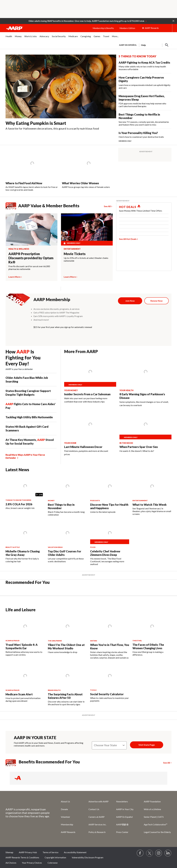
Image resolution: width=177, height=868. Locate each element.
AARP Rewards (68, 832)
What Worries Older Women (80, 183)
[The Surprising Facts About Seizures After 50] (67, 685)
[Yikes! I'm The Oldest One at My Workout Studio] (67, 634)
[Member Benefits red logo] (12, 209)
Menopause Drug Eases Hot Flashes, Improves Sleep (142, 98)
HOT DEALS (128, 207)
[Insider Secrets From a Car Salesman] (90, 381)
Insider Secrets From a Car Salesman (87, 394)
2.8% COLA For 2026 (19, 504)
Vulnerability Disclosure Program (88, 857)
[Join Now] (130, 301)
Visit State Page (147, 745)
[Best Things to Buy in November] (67, 496)
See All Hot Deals (128, 239)
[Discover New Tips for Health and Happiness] (110, 494)
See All (107, 206)
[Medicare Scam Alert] (25, 683)
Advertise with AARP (99, 801)
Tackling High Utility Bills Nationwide (29, 417)
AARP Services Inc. (97, 824)
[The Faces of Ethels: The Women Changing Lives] (152, 636)
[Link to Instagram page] (159, 853)
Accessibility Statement (75, 852)
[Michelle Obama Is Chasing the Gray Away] (25, 542)
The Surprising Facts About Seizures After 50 (65, 696)
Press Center (122, 832)
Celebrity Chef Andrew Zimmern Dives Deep (105, 553)
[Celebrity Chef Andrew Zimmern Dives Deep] (110, 544)
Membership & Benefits (103, 28)
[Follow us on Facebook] (140, 853)
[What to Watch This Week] (152, 495)
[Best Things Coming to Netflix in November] (145, 119)
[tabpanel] (144, 45)
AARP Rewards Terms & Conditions (22, 857)
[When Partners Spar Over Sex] (145, 434)
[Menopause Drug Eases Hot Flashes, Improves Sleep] (145, 101)
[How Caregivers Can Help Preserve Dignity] (145, 82)
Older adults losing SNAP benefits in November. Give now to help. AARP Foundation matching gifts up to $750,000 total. (86, 21)
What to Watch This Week (149, 505)
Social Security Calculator (107, 694)
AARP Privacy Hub (28, 852)
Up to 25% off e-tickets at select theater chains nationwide (86, 259)
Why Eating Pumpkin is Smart (36, 123)
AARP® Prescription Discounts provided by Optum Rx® (31, 258)
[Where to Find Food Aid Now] (32, 169)
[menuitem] (9, 38)
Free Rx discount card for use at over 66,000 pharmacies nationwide (29, 268)
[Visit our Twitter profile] (149, 853)
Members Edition (127, 28)
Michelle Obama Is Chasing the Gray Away (23, 553)
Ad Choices (11, 863)
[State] (109, 745)
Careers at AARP (97, 817)
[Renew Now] (157, 301)
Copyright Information (55, 857)
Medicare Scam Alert (19, 694)
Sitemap (9, 852)
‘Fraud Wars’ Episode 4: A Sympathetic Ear (22, 646)
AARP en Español (128, 45)
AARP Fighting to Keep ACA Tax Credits (144, 62)
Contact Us (94, 809)
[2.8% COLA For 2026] (25, 492)
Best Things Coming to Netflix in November (139, 116)
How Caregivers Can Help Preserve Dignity (141, 79)
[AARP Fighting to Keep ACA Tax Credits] (145, 66)
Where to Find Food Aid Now (24, 183)
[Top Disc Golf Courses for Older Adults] (67, 542)
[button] (173, 21)
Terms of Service (50, 852)
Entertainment (72, 249)
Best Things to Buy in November (61, 506)
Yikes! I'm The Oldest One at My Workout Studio (66, 647)
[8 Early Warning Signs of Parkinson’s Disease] (145, 383)
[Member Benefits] (12, 763)
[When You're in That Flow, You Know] (110, 637)
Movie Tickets (75, 254)
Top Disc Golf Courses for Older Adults (65, 553)
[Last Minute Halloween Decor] (90, 434)
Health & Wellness (19, 249)
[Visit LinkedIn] (168, 853)
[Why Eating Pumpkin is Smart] (61, 94)
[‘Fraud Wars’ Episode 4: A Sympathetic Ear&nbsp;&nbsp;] (25, 636)
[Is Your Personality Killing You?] (145, 137)
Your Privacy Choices (32, 863)
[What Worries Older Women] (89, 168)
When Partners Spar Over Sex (139, 447)
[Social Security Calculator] (110, 683)
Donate (64, 809)
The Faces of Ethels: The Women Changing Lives (148, 646)
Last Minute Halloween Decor (83, 447)
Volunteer (65, 817)
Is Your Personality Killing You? (138, 133)
